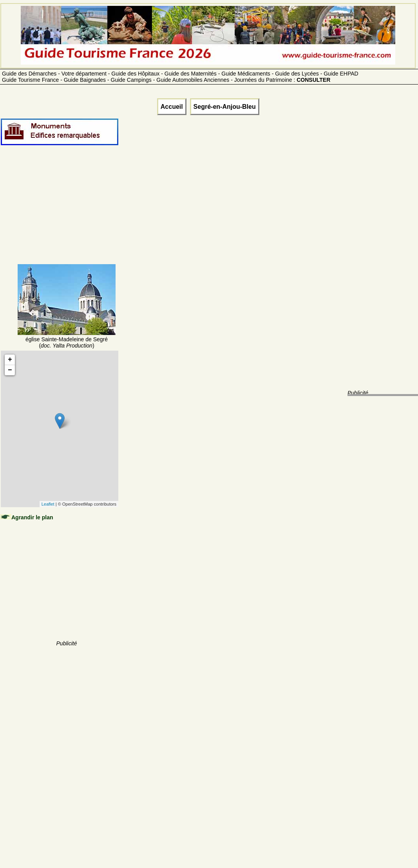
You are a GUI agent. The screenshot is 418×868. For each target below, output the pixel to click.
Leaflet (48, 504)
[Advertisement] (67, 214)
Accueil (172, 107)
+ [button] (10, 360)
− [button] (10, 370)
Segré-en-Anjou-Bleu (225, 107)
